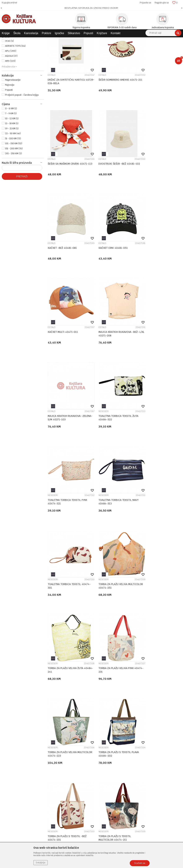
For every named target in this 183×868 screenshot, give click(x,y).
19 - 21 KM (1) (12, 166)
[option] (91, 8)
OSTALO (52, 107)
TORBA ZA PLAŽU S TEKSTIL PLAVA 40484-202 (159, 509)
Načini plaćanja (133, 735)
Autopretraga (140, 47)
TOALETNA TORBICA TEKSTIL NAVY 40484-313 (159, 351)
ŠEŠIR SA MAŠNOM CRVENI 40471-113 (159, 114)
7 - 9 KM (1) (11, 151)
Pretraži (22, 214)
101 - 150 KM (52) (14, 181)
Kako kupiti (131, 731)
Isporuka (129, 744)
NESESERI (53, 344)
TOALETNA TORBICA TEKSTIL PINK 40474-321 (113, 351)
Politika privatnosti (135, 726)
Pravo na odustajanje (136, 763)
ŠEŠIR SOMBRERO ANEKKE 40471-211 (113, 114)
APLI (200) (11, 88)
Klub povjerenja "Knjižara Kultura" (82, 740)
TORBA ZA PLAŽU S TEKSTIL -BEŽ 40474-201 (67, 588)
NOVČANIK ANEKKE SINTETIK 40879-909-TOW (64, 667)
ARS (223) (10, 98)
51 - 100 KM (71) (13, 176)
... (114, 698)
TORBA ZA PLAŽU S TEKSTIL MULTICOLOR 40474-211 (110, 588)
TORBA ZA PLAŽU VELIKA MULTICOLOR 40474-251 (108, 430)
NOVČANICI (145, 581)
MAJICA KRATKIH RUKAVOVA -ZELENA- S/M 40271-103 (157, 272)
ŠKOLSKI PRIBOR (12, 55)
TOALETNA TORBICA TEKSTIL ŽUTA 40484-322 (68, 351)
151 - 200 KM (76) (14, 186)
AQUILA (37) (11, 93)
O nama (67, 721)
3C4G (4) (9, 78)
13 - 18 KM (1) (12, 161)
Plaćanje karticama (135, 740)
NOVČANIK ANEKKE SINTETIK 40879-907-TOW (110, 667)
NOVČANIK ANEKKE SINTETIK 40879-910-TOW (156, 588)
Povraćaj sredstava (135, 758)
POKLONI (10, 59)
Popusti (9, 127)
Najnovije (10, 122)
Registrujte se (162, 3)
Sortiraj (155, 47)
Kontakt (67, 735)
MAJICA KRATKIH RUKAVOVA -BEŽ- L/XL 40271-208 (114, 272)
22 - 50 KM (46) (13, 171)
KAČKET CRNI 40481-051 (154, 191)
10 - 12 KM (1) (12, 156)
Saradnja (68, 731)
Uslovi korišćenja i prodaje (139, 721)
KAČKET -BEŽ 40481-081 (108, 191)
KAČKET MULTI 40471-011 (63, 270)
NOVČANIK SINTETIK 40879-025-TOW (159, 667)
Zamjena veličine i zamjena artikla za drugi (149, 749)
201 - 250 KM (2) (13, 191)
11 (122, 698)
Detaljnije (41, 863)
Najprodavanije (13, 117)
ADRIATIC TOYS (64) (15, 83)
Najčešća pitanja (133, 768)
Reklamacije (131, 754)
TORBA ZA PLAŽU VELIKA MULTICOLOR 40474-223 (108, 509)
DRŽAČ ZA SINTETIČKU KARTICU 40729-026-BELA (66, 114)
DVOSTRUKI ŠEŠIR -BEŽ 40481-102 (68, 191)
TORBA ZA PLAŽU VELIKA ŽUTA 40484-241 (157, 430)
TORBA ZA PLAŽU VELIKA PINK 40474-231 (65, 509)
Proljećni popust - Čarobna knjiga (22, 132)
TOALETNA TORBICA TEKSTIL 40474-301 (64, 430)
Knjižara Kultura (10, 40)
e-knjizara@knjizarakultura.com (21, 750)
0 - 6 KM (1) (11, 146)
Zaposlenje (69, 726)
